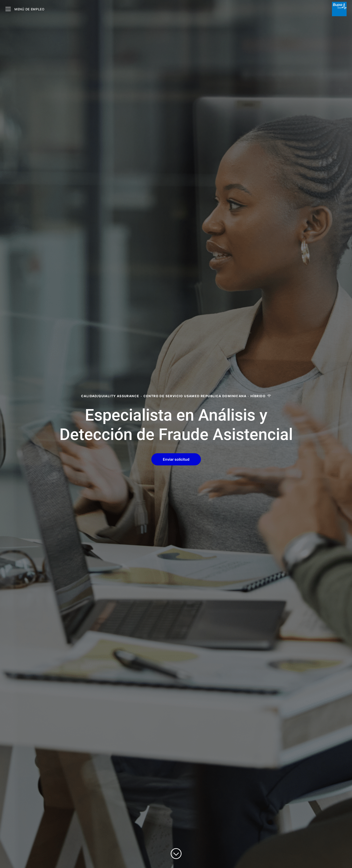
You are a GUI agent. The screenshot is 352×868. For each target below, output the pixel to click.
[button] (176, 459)
